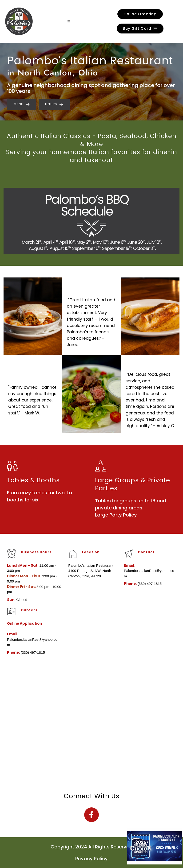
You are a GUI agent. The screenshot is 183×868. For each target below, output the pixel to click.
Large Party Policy (117, 515)
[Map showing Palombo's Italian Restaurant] (91, 723)
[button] (70, 21)
